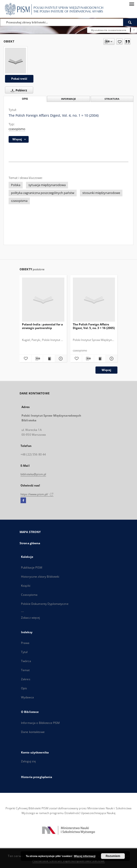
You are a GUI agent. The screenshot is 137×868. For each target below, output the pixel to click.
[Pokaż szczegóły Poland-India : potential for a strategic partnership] (60, 359)
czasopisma (19, 201)
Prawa (25, 643)
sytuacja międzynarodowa (47, 185)
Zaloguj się (28, 761)
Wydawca (27, 697)
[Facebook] (23, 501)
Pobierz (18, 90)
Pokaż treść (19, 79)
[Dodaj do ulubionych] (119, 42)
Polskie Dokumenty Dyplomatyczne (45, 604)
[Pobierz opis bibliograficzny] (37, 359)
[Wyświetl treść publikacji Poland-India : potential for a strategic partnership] (49, 359)
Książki (26, 586)
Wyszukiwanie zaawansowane (109, 30)
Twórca (26, 661)
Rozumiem (113, 856)
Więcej (106, 370)
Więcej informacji (85, 856)
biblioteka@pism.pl (33, 474)
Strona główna (30, 543)
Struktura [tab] (112, 99)
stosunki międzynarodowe (101, 193)
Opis (24, 688)
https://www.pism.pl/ (37, 494)
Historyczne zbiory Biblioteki (40, 577)
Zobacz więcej (31, 618)
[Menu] (132, 4)
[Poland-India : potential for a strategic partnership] (43, 300)
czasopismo (17, 129)
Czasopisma (29, 595)
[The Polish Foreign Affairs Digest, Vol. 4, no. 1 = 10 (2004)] (16, 61)
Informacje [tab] (68, 99)
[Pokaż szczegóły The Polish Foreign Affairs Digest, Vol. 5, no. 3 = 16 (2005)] (111, 359)
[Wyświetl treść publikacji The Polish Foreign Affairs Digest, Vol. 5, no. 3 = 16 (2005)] (100, 359)
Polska (16, 185)
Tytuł (24, 652)
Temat (25, 670)
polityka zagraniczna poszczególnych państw (43, 193)
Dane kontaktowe (33, 732)
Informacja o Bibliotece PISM (40, 723)
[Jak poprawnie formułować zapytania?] (134, 30)
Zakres (26, 679)
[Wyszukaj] (130, 22)
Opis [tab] (25, 99)
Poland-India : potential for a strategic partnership (42, 326)
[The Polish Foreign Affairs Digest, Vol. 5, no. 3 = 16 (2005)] (94, 300)
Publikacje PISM (32, 567)
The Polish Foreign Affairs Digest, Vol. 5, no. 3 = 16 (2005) (94, 326)
